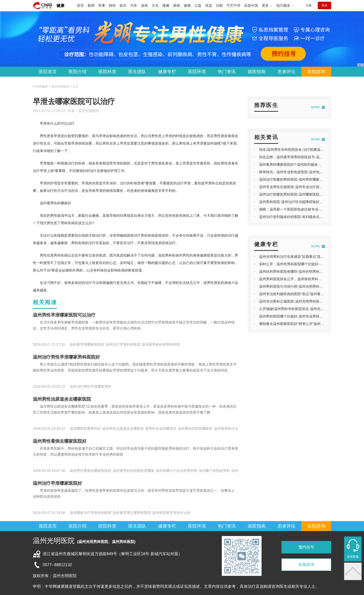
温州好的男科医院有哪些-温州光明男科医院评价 (296, 271)
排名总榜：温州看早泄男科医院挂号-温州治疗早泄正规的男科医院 (310, 157)
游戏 (144, 5)
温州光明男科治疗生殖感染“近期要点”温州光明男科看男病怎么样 (309, 257)
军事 (102, 5)
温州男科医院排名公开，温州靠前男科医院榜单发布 (299, 279)
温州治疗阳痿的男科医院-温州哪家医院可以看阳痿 (298, 194)
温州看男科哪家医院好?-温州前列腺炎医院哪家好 (297, 164)
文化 (155, 5)
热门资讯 (227, 72)
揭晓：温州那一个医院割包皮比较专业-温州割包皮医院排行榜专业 (310, 209)
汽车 (134, 5)
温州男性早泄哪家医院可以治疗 (64, 315)
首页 (80, 5)
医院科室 (107, 72)
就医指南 (257, 72)
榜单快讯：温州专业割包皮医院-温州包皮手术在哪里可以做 (305, 172)
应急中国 (251, 5)
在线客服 (353, 557)
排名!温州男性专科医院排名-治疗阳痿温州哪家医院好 (300, 150)
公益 (198, 5)
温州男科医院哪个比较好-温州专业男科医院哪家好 (298, 316)
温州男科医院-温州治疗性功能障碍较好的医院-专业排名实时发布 (309, 202)
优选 (209, 5)
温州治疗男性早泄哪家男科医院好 (66, 357)
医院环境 (197, 72)
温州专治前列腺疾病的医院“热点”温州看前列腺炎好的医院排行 (307, 294)
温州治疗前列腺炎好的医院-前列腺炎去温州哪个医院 (300, 217)
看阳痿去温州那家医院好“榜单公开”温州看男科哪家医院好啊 (305, 324)
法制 (219, 5)
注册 (309, 5)
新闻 (91, 5)
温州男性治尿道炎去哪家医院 (62, 399)
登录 (324, 5)
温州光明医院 (89, 111)
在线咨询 (316, 72)
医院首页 (48, 72)
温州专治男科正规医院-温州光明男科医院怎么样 (296, 301)
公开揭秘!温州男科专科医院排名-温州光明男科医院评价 (302, 309)
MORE (316, 107)
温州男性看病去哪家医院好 (60, 441)
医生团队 (137, 72)
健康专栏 (167, 72)
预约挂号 (306, 547)
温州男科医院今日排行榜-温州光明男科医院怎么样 (298, 286)
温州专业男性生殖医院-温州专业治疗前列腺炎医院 (298, 187)
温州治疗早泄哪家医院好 (57, 483)
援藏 (166, 5)
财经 (112, 5)
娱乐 (123, 5)
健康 (60, 6)
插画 (177, 5)
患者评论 (286, 72)
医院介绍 (78, 72)
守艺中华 (233, 5)
